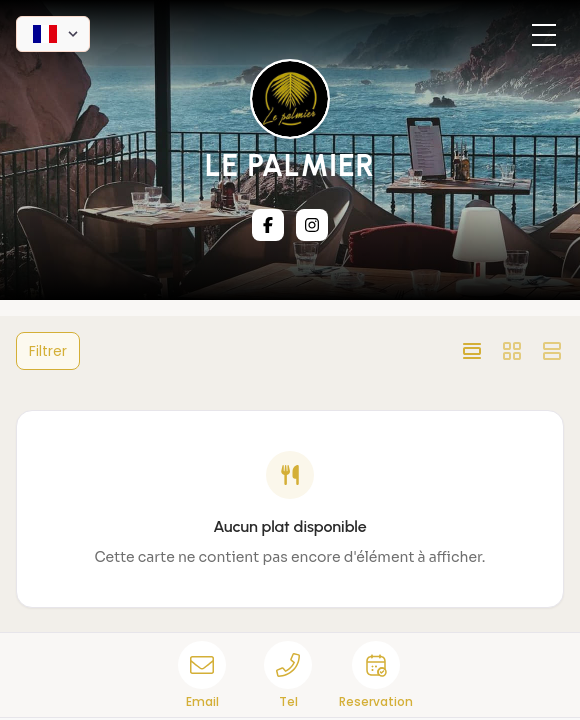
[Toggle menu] (544, 36)
